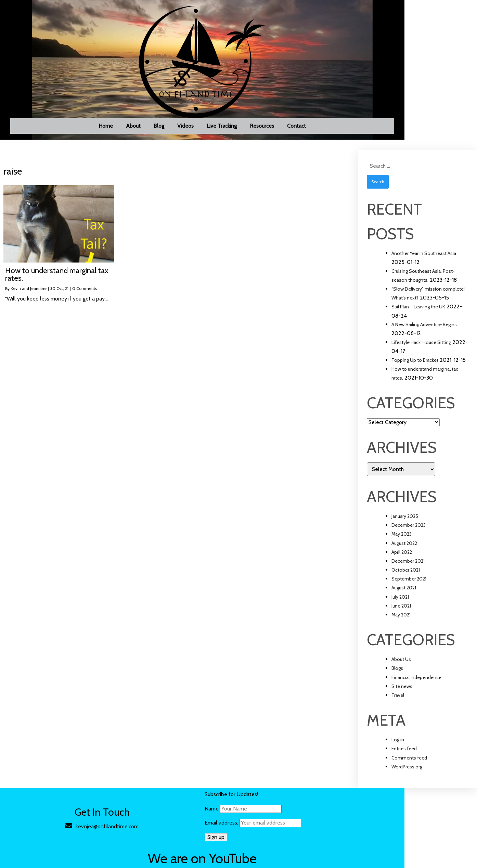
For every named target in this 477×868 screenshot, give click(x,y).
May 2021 (401, 622)
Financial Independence (416, 685)
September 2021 (409, 586)
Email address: (220, 830)
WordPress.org (407, 774)
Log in (398, 747)
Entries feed (404, 756)
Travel (398, 702)
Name (179, 816)
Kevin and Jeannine (29, 296)
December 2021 (408, 568)
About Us (401, 666)
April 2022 (402, 559)
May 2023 (402, 541)
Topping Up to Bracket (415, 367)
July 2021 (400, 604)
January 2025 (405, 523)
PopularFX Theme (127, 860)
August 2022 (404, 550)
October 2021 (406, 577)
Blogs (397, 676)
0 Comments (85, 296)
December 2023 (409, 532)
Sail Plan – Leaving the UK (418, 314)
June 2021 (401, 613)
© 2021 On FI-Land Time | (75, 860)
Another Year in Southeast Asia (424, 260)
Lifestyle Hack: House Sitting (421, 349)
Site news (402, 693)
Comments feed (409, 765)
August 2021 (404, 595)
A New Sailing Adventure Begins (424, 332)
